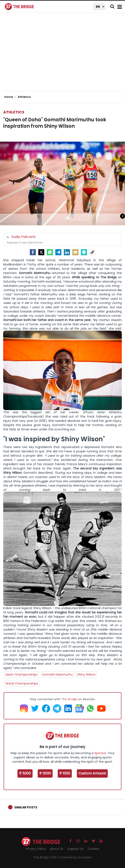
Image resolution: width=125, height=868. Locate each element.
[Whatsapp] (50, 252)
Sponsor (100, 753)
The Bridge (69, 699)
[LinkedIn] (67, 252)
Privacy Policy (36, 849)
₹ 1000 (65, 773)
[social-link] (92, 252)
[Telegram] (58, 252)
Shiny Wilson (86, 674)
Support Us (75, 849)
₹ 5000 (25, 773)
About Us (57, 849)
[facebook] (33, 252)
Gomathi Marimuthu (57, 674)
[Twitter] (41, 252)
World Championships (22, 683)
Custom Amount (92, 773)
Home (10, 97)
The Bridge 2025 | (46, 857)
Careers (94, 849)
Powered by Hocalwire (76, 857)
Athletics (14, 112)
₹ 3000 (45, 773)
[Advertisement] (64, 56)
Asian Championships (22, 674)
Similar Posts (26, 807)
